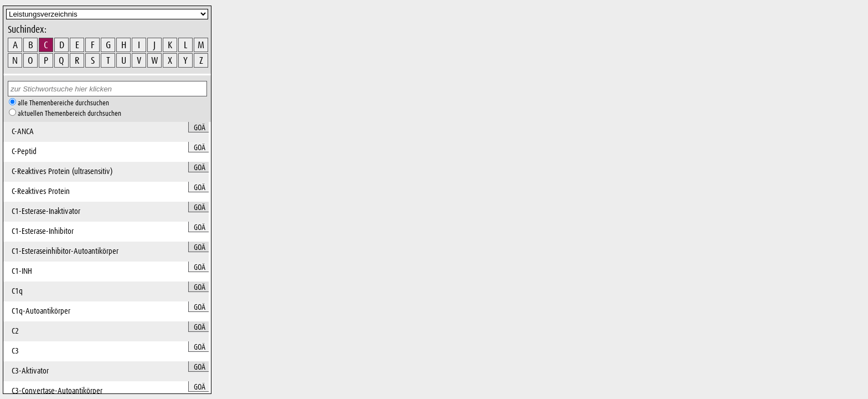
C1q (17, 291)
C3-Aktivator (30, 371)
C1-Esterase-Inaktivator (46, 211)
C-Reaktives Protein (41, 191)
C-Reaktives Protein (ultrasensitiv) (62, 172)
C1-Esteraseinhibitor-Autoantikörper (65, 251)
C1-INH (22, 271)
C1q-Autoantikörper (41, 311)
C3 (15, 351)
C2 (15, 331)
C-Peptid (24, 152)
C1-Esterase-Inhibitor (43, 231)
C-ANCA (23, 132)
